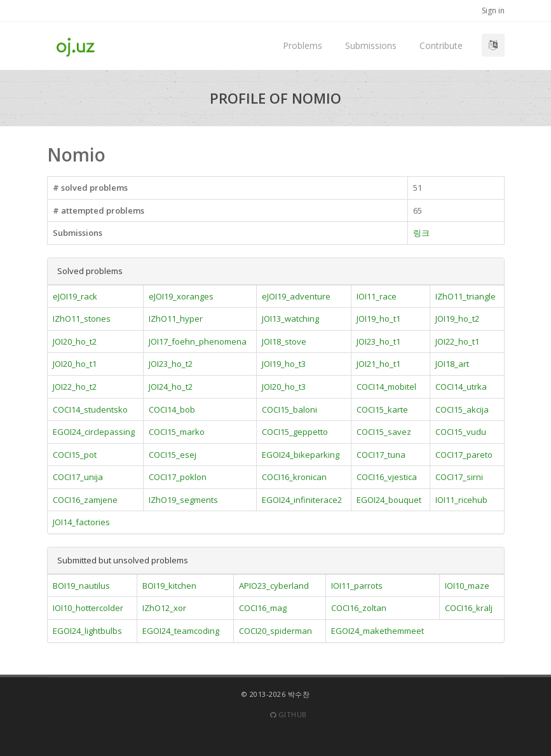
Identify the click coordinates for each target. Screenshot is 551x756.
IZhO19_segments (183, 500)
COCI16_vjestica (387, 477)
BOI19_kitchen (169, 586)
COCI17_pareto (464, 455)
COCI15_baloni (289, 409)
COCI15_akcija (462, 409)
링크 (421, 233)
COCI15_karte (382, 409)
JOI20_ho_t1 (75, 364)
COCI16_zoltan (359, 608)
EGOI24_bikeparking (301, 455)
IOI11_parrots (357, 586)
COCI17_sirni (459, 477)
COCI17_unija (78, 477)
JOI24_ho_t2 (171, 387)
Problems (303, 45)
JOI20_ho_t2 (75, 341)
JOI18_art (452, 364)
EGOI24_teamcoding (181, 631)
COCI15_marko (177, 432)
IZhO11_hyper (176, 319)
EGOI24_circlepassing (94, 432)
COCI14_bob (172, 409)
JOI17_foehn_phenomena (198, 341)
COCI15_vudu (461, 432)
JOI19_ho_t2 (457, 319)
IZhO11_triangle (466, 296)
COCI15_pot (75, 455)
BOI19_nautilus (81, 586)
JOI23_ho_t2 (171, 364)
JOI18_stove (284, 341)
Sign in (493, 10)
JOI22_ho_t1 (457, 341)
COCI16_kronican (294, 477)
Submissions (371, 45)
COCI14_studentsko (90, 409)
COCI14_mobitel (386, 387)
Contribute (441, 45)
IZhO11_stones (82, 319)
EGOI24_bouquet (389, 500)
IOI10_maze (467, 586)
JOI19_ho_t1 (378, 319)
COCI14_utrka (461, 387)
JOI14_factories (81, 522)
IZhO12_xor (164, 608)
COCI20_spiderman (275, 631)
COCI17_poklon (178, 477)
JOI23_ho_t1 (378, 341)
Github (289, 714)
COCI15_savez (384, 432)
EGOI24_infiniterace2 (302, 500)
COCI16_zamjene (85, 500)
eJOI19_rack (75, 296)
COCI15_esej (173, 455)
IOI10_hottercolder (88, 608)
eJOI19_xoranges (181, 296)
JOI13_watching (290, 319)
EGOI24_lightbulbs (87, 631)
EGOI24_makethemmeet (378, 631)
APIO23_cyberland (274, 586)
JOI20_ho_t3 (284, 387)
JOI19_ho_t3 (284, 364)
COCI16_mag (263, 608)
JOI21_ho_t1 (378, 364)
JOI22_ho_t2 (75, 387)
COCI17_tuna (381, 455)
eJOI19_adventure (296, 296)
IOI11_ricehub (461, 500)
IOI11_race (377, 296)
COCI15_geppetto (295, 432)
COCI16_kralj (469, 608)
